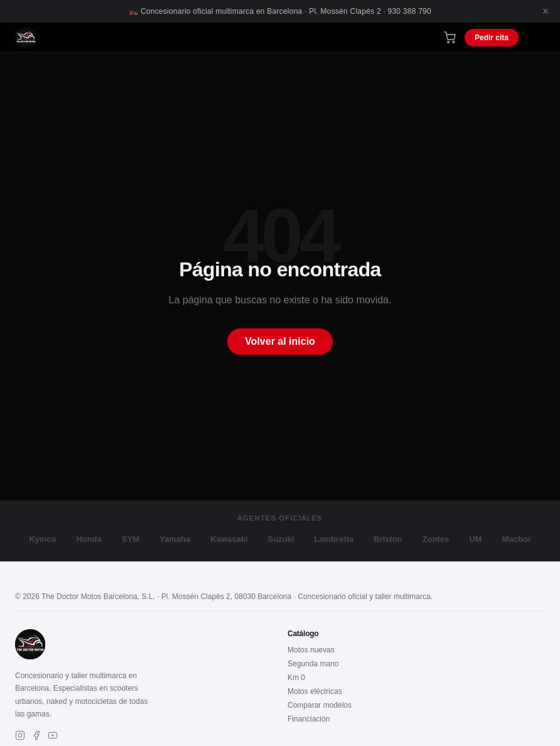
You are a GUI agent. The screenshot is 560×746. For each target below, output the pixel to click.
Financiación (309, 719)
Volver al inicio (280, 341)
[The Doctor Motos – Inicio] (26, 38)
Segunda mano (313, 664)
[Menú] (536, 37)
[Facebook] (36, 737)
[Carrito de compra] (450, 37)
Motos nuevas (311, 650)
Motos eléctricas (315, 691)
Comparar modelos (320, 705)
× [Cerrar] (545, 11)
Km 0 (296, 678)
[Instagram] (20, 737)
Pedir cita (492, 38)
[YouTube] (53, 737)
